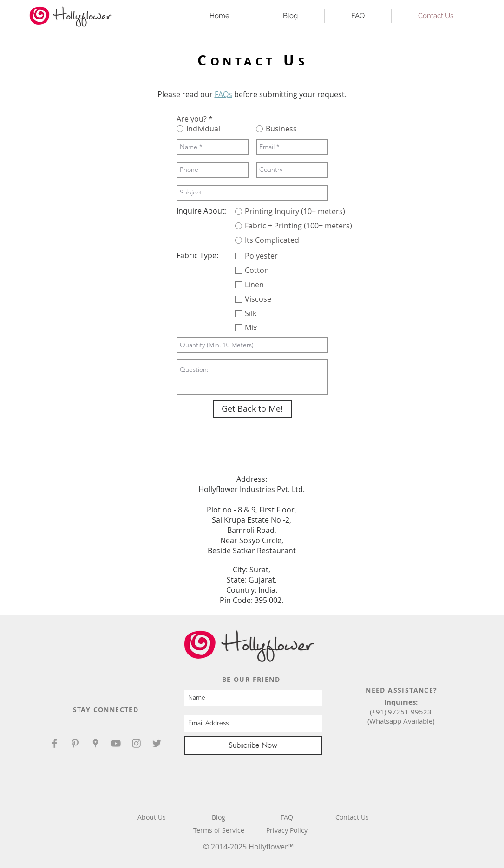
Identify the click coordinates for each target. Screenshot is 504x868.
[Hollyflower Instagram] (136, 743)
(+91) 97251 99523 (401, 712)
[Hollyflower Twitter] (157, 743)
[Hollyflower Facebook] (55, 743)
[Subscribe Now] (253, 745)
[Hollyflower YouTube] (116, 743)
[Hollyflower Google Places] (95, 743)
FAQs (223, 94)
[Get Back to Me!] (252, 409)
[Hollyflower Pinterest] (75, 743)
